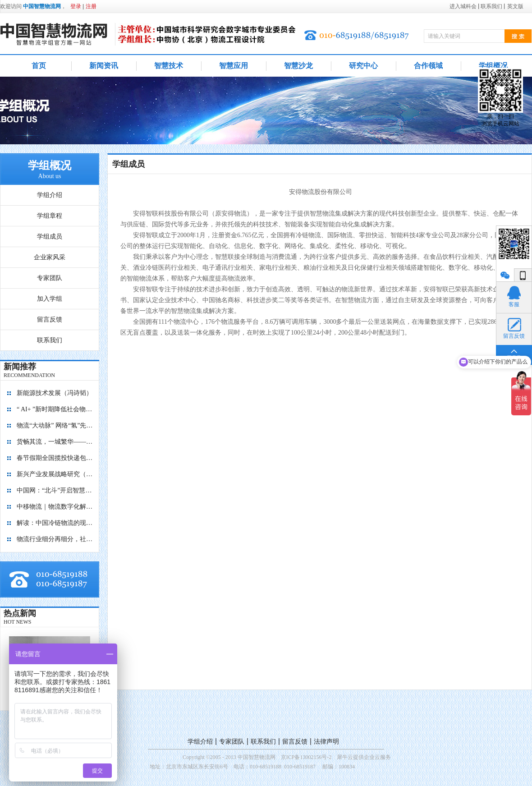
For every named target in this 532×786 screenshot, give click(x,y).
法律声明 (326, 742)
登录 (76, 6)
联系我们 (263, 742)
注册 (91, 6)
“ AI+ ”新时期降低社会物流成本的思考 (55, 409)
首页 (39, 66)
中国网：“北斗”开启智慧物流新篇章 (55, 490)
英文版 (515, 6)
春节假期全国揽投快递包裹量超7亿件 (55, 458)
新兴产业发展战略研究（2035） (55, 474)
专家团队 (232, 742)
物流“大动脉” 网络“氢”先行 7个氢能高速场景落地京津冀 (55, 425)
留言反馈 (295, 742)
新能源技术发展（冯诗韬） (55, 393)
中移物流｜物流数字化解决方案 (55, 507)
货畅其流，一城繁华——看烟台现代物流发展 (55, 442)
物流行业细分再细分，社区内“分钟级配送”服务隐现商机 (55, 539)
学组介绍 (200, 742)
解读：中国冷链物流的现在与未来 (55, 523)
